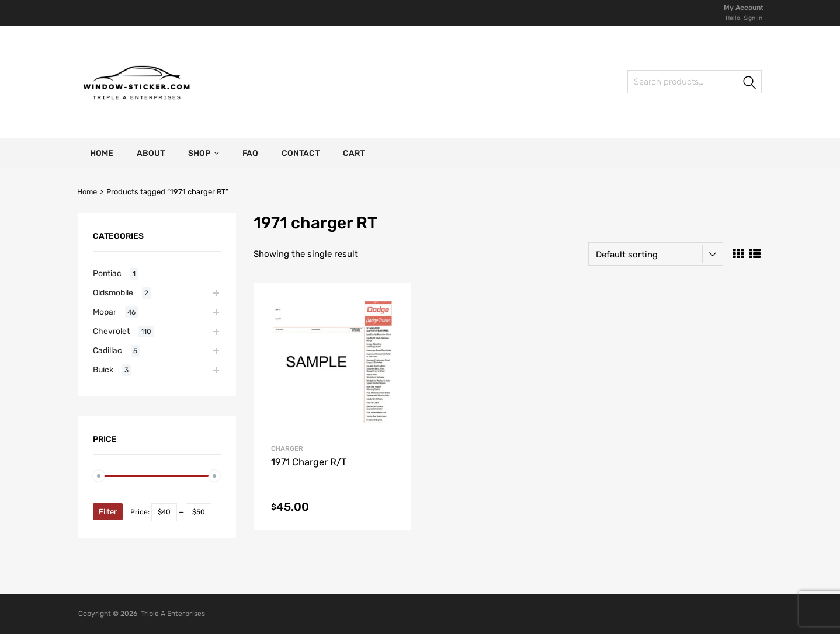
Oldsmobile (113, 292)
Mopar (105, 312)
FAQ (250, 153)
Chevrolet (111, 331)
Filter (108, 512)
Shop (204, 153)
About (151, 153)
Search (750, 84)
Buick (103, 370)
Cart (354, 153)
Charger (287, 448)
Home (102, 153)
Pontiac (107, 273)
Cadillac (107, 350)
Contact (301, 153)
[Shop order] (656, 254)
